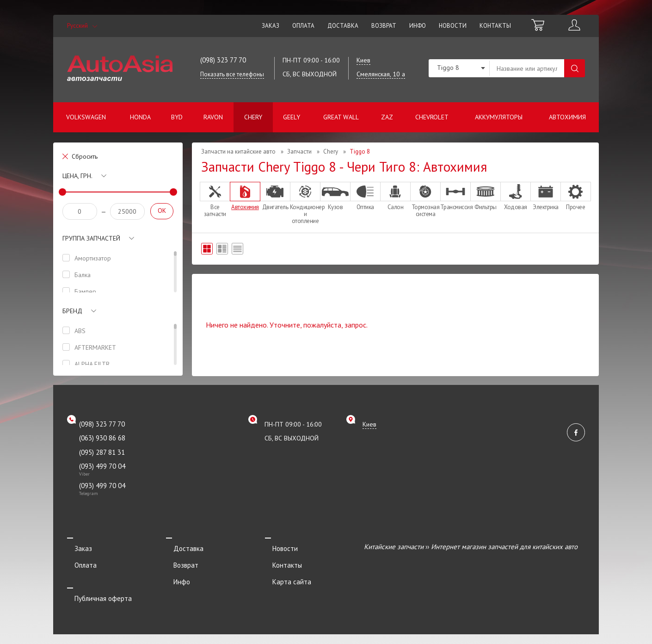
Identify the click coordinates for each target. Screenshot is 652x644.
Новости (453, 26)
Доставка (343, 26)
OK (162, 211)
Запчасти (299, 152)
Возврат (384, 26)
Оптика (365, 196)
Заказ (271, 26)
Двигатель (275, 196)
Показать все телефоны (232, 74)
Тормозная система (425, 200)
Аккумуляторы (499, 117)
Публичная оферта (96, 585)
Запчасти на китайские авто (238, 152)
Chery (253, 117)
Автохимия (567, 117)
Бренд (72, 311)
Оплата (303, 26)
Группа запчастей (91, 238)
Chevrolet (432, 117)
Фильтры (486, 196)
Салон (395, 196)
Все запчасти (215, 200)
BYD (177, 117)
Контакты (495, 26)
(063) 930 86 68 (102, 438)
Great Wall (341, 117)
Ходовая (516, 196)
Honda (140, 117)
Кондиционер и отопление (305, 203)
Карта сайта (284, 572)
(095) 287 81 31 (102, 452)
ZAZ (387, 117)
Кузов (335, 196)
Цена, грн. (77, 176)
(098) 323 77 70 (223, 60)
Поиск (575, 68)
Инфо (418, 26)
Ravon (213, 117)
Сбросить (85, 156)
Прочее (576, 196)
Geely (292, 117)
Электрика (546, 196)
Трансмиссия (455, 196)
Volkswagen (86, 117)
